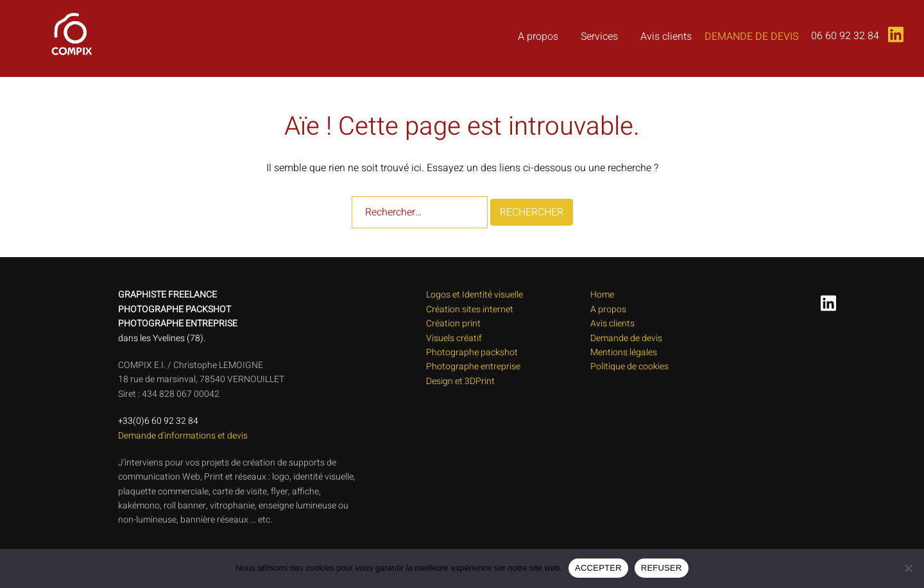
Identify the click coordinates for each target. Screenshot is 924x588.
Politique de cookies (629, 366)
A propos (538, 37)
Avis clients (666, 37)
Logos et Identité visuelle (475, 295)
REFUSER (662, 568)
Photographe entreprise (473, 366)
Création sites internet (470, 309)
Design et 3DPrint (460, 381)
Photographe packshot (472, 352)
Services (599, 37)
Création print (453, 323)
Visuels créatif (454, 338)
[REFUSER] (908, 568)
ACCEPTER (598, 568)
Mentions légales (624, 352)
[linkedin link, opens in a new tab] (893, 30)
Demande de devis (751, 37)
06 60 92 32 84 (845, 36)
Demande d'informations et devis (183, 436)
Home (602, 295)
